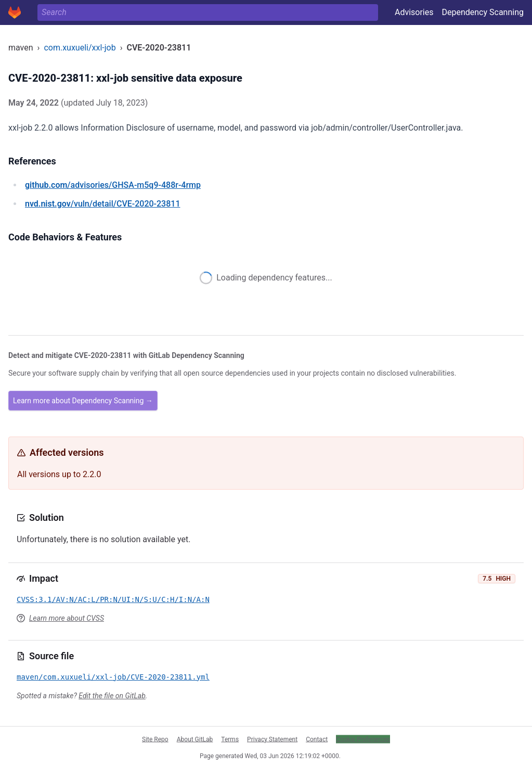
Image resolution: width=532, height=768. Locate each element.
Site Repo (155, 739)
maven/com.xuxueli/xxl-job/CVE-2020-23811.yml (113, 677)
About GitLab (195, 739)
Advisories (414, 12)
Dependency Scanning (483, 12)
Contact (317, 739)
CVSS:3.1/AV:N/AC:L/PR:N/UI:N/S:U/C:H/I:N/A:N (113, 599)
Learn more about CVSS (67, 618)
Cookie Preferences (363, 739)
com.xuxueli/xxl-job (80, 48)
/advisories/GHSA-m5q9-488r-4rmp (113, 185)
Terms (230, 739)
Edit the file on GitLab (112, 696)
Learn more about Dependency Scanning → (83, 401)
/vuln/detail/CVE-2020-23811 (102, 204)
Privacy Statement (272, 739)
